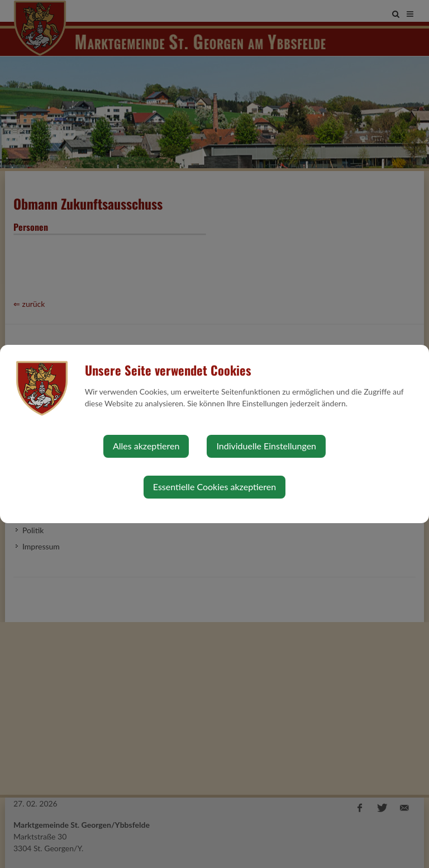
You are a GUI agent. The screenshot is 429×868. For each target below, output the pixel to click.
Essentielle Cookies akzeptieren (214, 487)
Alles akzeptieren (146, 446)
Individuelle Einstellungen (266, 446)
